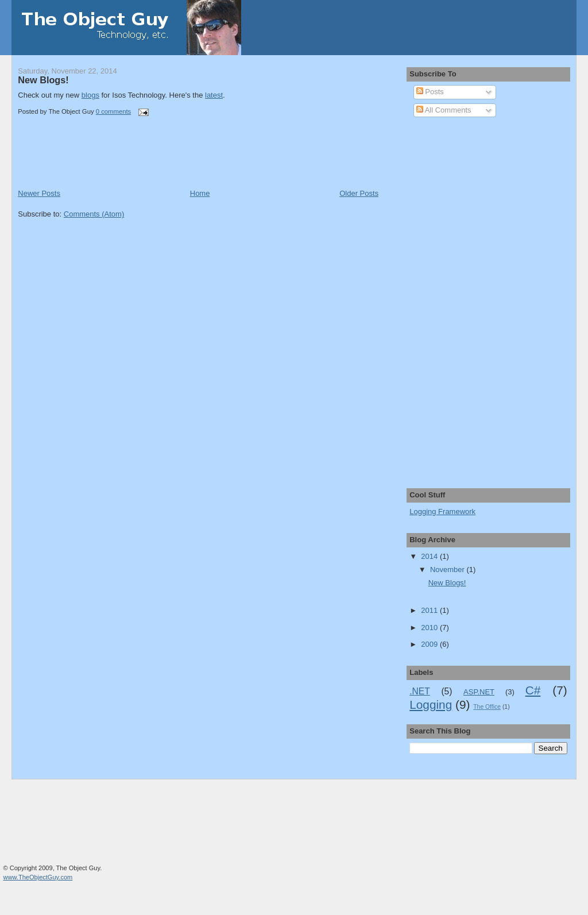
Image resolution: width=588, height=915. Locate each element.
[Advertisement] (152, 163)
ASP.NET (479, 692)
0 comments (114, 111)
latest (214, 95)
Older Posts (359, 193)
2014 (430, 556)
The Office (487, 707)
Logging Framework (442, 511)
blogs (90, 95)
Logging (431, 704)
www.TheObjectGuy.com (38, 877)
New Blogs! (43, 80)
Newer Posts (39, 193)
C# (533, 690)
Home (200, 193)
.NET (420, 691)
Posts (430, 92)
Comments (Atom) (94, 214)
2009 (430, 644)
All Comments (444, 110)
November (448, 570)
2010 (430, 628)
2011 (430, 610)
